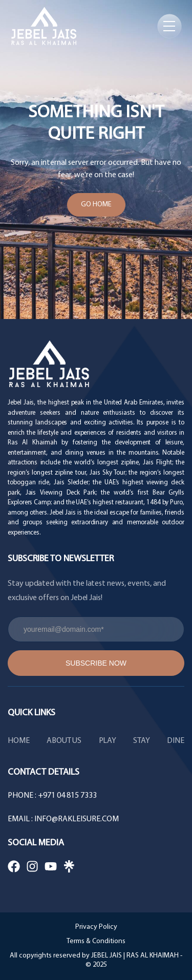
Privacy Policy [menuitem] (96, 927)
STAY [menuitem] (142, 741)
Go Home (96, 205)
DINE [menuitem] (176, 741)
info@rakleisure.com (77, 819)
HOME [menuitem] (19, 741)
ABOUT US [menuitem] (64, 741)
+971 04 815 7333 (67, 796)
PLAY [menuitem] (108, 741)
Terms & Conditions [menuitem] (96, 941)
